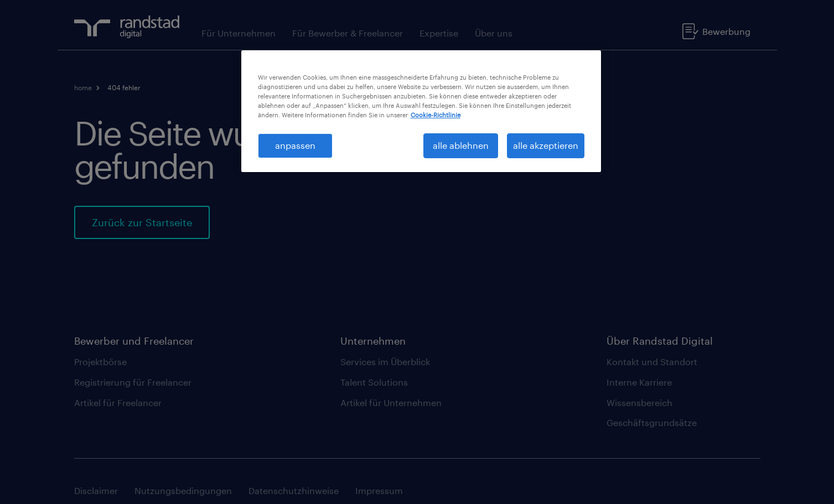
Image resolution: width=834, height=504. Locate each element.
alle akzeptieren (546, 145)
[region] (421, 111)
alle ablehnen (461, 145)
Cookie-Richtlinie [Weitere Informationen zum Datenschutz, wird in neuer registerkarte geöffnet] (436, 115)
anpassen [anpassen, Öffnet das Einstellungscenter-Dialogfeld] (295, 145)
